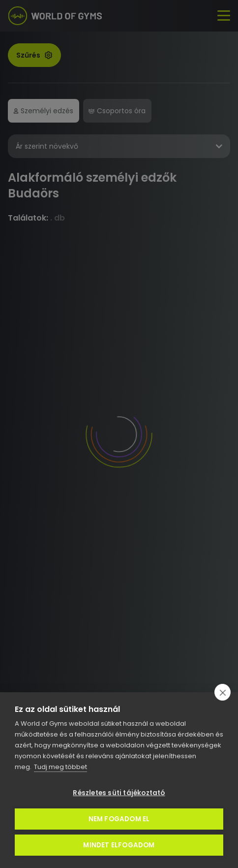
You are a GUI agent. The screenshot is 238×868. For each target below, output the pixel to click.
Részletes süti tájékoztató (119, 793)
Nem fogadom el (119, 819)
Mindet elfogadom (119, 845)
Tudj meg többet (60, 767)
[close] (223, 692)
